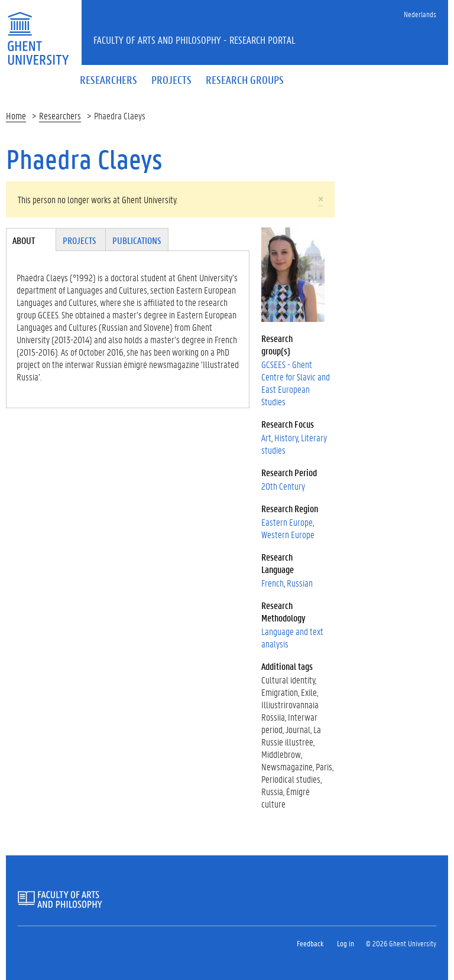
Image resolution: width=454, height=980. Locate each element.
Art (266, 437)
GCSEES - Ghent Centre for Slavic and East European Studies (296, 383)
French (273, 583)
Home (16, 115)
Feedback (310, 943)
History (286, 437)
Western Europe (288, 534)
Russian (300, 583)
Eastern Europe (287, 522)
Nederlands (420, 14)
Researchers (60, 115)
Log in (346, 943)
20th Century (283, 486)
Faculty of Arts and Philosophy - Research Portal (194, 40)
